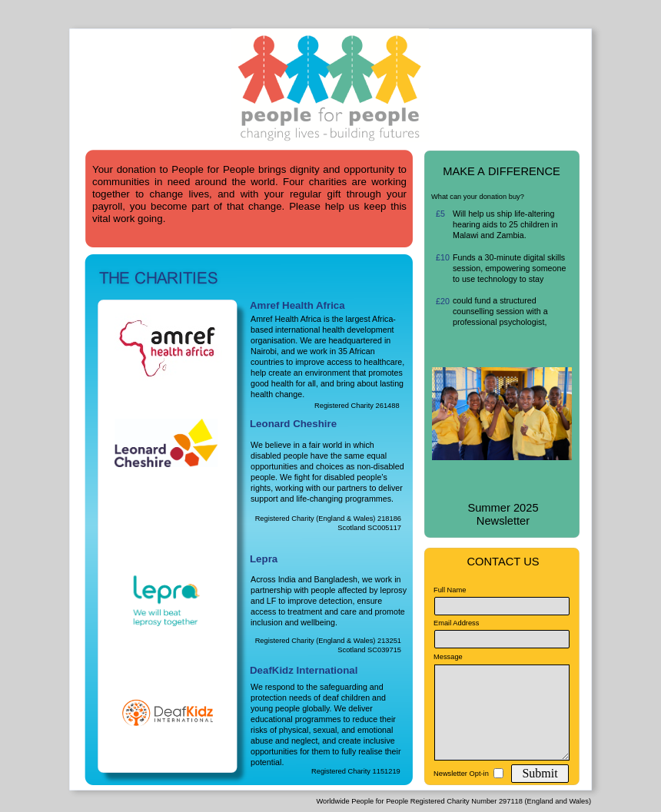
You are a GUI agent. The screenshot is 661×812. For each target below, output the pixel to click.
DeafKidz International (304, 670)
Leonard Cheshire (293, 424)
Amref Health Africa (297, 305)
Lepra (264, 559)
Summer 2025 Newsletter (503, 514)
